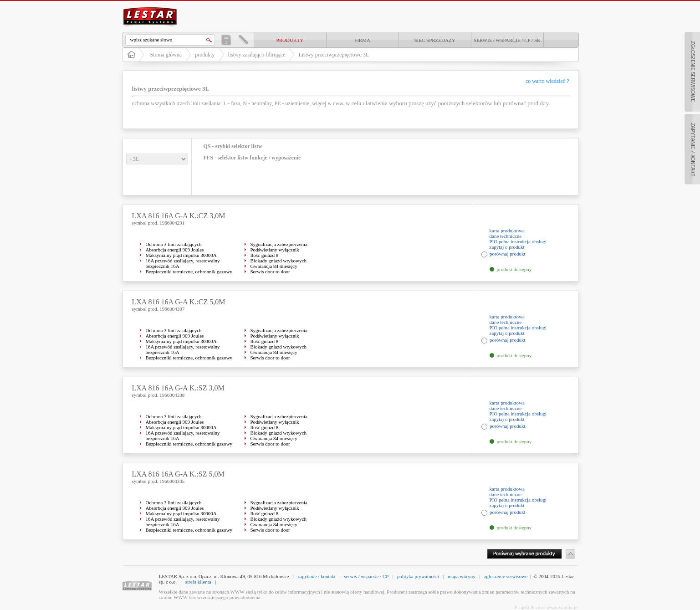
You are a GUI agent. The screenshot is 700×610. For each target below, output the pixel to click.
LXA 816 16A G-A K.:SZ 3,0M (178, 388)
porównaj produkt (508, 254)
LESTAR (150, 6)
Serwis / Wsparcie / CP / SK (507, 40)
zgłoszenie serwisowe (506, 576)
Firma (362, 40)
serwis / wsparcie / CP (366, 576)
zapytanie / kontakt (317, 576)
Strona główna (166, 55)
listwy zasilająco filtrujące (257, 55)
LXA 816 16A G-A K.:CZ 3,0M (179, 216)
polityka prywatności (418, 576)
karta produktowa (507, 231)
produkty (290, 40)
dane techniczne (506, 236)
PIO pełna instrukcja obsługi (518, 241)
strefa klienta (198, 582)
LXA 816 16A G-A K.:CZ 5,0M (179, 302)
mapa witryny (462, 576)
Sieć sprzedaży (434, 40)
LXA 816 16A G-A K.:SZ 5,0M (178, 474)
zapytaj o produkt (507, 247)
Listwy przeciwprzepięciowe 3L (334, 55)
